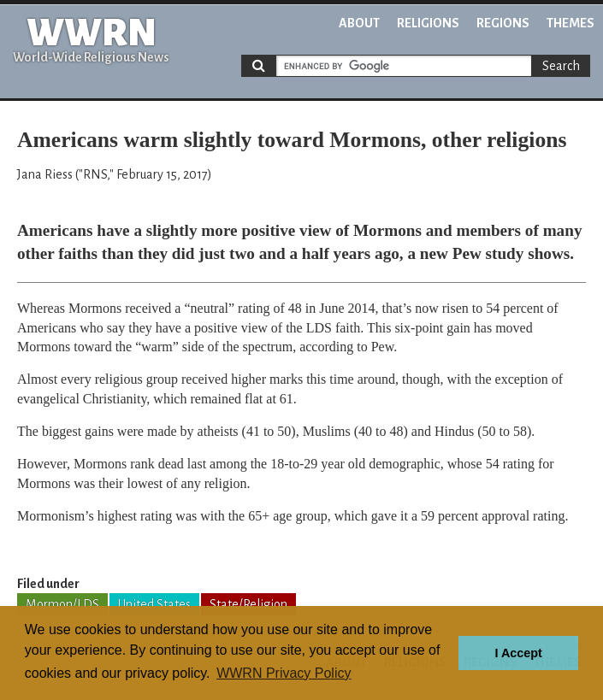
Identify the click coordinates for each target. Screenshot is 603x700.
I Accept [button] (518, 653)
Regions (503, 23)
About (359, 23)
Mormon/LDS (62, 604)
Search (561, 66)
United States (154, 604)
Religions (428, 23)
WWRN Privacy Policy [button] (284, 673)
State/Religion (248, 604)
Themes (570, 23)
